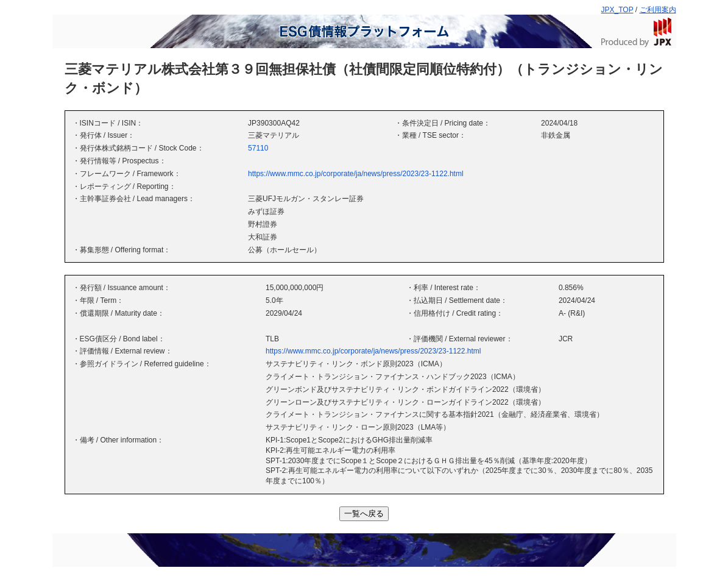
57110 (258, 148)
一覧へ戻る (364, 513)
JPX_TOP (617, 10)
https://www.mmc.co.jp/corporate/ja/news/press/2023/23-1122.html (356, 174)
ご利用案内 (658, 10)
